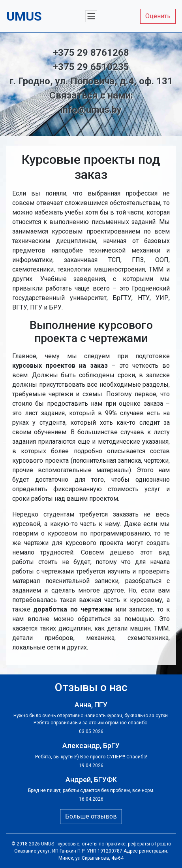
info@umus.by (91, 110)
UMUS (48, 844)
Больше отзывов (91, 816)
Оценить (158, 16)
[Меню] (91, 16)
